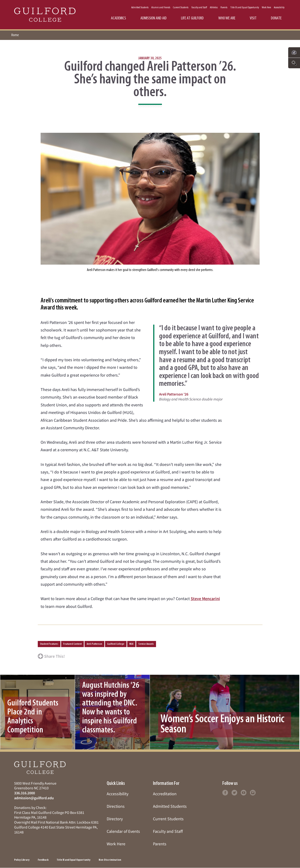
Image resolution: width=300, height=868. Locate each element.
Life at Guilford (192, 18)
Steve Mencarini (205, 599)
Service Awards (146, 644)
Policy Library (22, 860)
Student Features (49, 644)
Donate (276, 18)
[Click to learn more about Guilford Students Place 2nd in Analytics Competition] (38, 712)
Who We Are (227, 18)
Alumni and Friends (161, 8)
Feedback (43, 860)
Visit (253, 18)
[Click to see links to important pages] (294, 52)
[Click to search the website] (294, 63)
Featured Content (72, 644)
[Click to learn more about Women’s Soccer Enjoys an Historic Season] (225, 712)
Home (15, 35)
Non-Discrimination (110, 860)
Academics (118, 18)
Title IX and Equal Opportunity (245, 8)
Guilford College (116, 644)
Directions (116, 806)
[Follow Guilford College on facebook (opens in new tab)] (225, 792)
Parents (224, 8)
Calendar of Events (123, 831)
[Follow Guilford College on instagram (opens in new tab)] (253, 792)
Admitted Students (140, 8)
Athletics (214, 8)
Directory (115, 819)
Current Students (181, 8)
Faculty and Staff (199, 8)
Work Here (266, 8)
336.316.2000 (25, 793)
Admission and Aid (154, 18)
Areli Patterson (94, 644)
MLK (131, 644)
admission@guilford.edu (34, 798)
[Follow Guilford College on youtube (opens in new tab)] (244, 792)
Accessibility (279, 8)
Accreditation (165, 794)
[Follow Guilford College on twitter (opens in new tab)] (234, 792)
